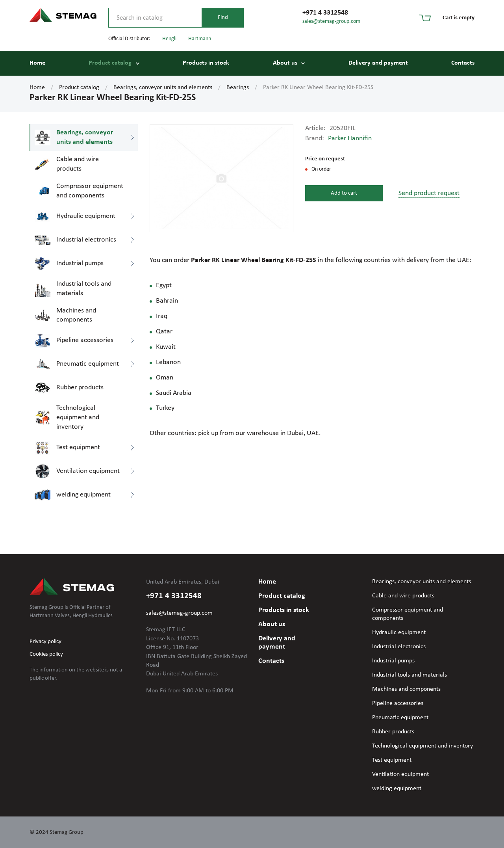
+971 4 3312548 (325, 13)
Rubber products (393, 732)
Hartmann (200, 39)
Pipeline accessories (398, 703)
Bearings (238, 87)
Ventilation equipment (400, 774)
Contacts (463, 63)
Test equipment (392, 760)
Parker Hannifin (350, 139)
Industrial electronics (399, 647)
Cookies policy (46, 654)
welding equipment (397, 788)
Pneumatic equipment (400, 718)
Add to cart (344, 193)
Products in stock (206, 63)
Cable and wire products (403, 596)
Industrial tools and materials (409, 675)
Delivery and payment (378, 63)
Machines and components (406, 689)
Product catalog (110, 63)
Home (37, 63)
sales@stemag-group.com (331, 21)
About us (285, 63)
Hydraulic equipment (399, 632)
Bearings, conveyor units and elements (163, 87)
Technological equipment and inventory (422, 746)
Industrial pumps (393, 661)
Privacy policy (45, 642)
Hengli (169, 39)
